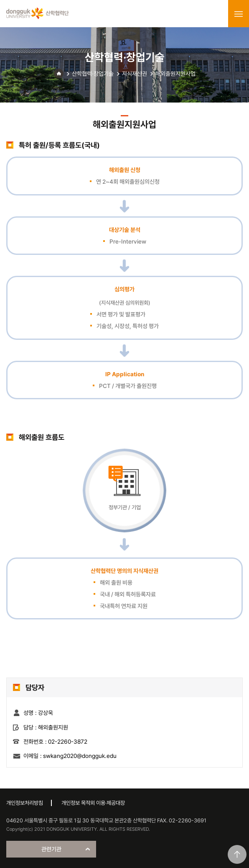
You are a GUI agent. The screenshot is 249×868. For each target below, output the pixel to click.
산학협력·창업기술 (93, 74)
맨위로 (237, 854)
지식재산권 (135, 74)
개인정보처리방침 (25, 803)
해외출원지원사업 (175, 74)
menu (239, 14)
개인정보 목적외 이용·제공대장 (93, 803)
